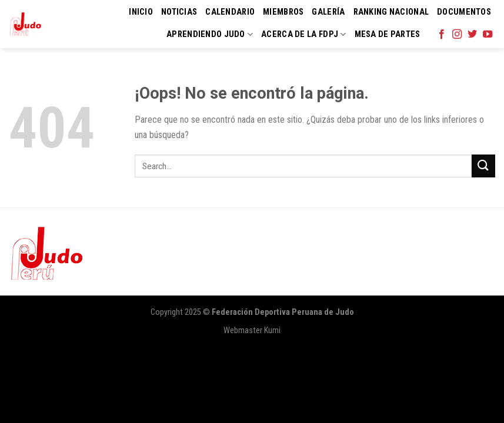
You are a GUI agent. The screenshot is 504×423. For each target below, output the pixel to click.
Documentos (464, 12)
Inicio (141, 12)
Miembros (283, 12)
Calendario (230, 12)
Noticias (179, 12)
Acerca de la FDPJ (303, 34)
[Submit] (483, 166)
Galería (328, 12)
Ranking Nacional (391, 12)
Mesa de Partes (388, 34)
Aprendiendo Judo (210, 34)
